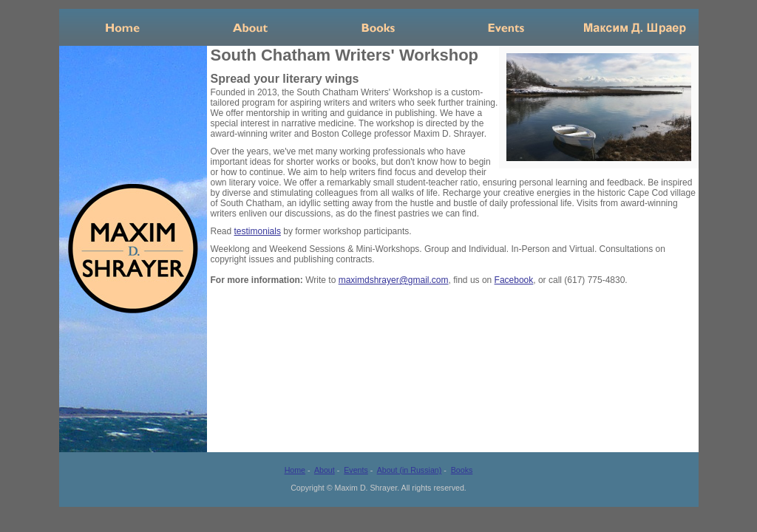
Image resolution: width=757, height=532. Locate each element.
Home (123, 27)
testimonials (258, 231)
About (251, 27)
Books (379, 27)
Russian (635, 27)
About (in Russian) (410, 470)
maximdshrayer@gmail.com (394, 280)
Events (507, 27)
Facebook (514, 280)
